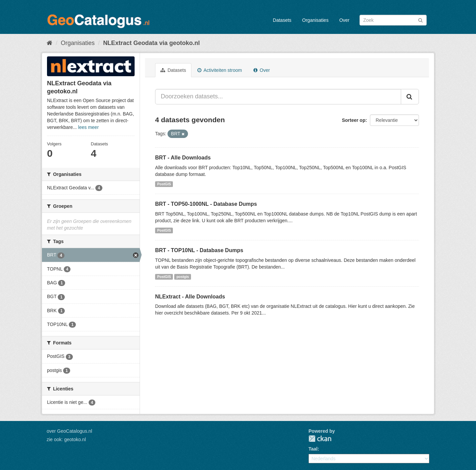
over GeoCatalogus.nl (69, 431)
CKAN (320, 439)
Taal (313, 449)
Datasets (282, 20)
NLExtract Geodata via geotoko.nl (151, 43)
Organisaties (315, 20)
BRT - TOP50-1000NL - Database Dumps (206, 204)
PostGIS (164, 184)
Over (344, 20)
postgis (183, 277)
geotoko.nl (75, 439)
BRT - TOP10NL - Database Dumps (199, 250)
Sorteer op (353, 120)
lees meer (88, 127)
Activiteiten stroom (220, 70)
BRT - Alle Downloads (183, 158)
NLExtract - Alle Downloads (190, 297)
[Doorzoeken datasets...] (278, 97)
